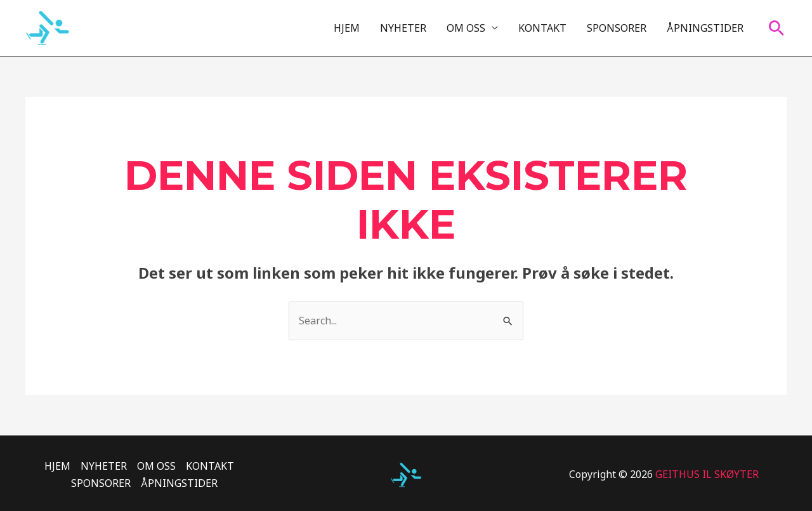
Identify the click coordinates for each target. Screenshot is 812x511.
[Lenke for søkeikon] (776, 28)
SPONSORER (617, 28)
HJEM (347, 28)
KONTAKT (542, 28)
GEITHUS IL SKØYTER (707, 474)
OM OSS (466, 28)
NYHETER (403, 28)
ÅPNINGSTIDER (705, 28)
